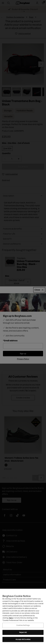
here (11, 618)
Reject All (23, 632)
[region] (23, 616)
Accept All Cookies (23, 639)
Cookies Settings (23, 625)
